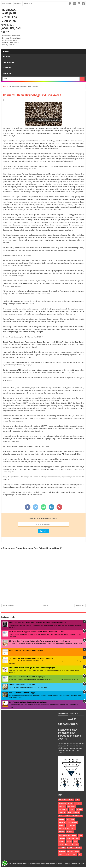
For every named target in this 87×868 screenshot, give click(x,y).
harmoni (67, 816)
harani (69, 842)
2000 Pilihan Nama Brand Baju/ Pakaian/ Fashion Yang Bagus (32, 668)
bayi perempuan (65, 835)
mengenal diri (77, 816)
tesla (74, 854)
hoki (75, 842)
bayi (60, 816)
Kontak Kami (28, 4)
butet (74, 835)
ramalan (62, 813)
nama (77, 800)
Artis (69, 813)
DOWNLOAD (7, 68)
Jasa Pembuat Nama (78, 863)
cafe (80, 835)
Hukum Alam (63, 809)
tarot (68, 854)
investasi (75, 845)
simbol (61, 854)
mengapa (62, 851)
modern (62, 819)
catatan (62, 838)
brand (70, 803)
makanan (78, 848)
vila (80, 854)
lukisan (70, 848)
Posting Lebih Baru (9, 605)
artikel (62, 832)
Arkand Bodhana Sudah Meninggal (22, 693)
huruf (68, 845)
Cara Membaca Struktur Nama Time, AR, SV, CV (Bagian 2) (31, 658)
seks (77, 851)
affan (73, 829)
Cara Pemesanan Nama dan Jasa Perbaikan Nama (28, 702)
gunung (62, 842)
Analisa (71, 800)
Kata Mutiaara (64, 829)
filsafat (79, 809)
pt (67, 825)
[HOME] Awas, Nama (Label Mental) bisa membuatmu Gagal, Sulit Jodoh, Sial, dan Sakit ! (11, 21)
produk (62, 825)
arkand (76, 813)
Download (18, 4)
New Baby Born (7, 4)
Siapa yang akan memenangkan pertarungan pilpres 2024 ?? (70, 734)
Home (6, 51)
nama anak (70, 819)
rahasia (70, 851)
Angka (72, 825)
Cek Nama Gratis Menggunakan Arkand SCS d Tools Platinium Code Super (37, 632)
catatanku (70, 838)
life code (78, 803)
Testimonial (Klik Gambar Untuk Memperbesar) (27, 650)
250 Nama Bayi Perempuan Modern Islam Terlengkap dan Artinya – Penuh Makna (39, 641)
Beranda (45, 605)
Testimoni (7, 57)
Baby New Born (8, 62)
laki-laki (62, 848)
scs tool (62, 806)
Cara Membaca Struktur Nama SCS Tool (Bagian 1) (28, 677)
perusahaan (72, 822)
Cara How (62, 803)
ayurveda (70, 832)
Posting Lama (80, 605)
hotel (61, 845)
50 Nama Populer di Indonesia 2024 (22, 685)
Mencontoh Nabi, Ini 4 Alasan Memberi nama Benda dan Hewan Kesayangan (38, 623)
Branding (62, 800)
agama (72, 809)
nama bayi (62, 822)
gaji (78, 838)
